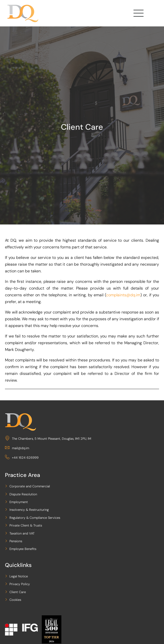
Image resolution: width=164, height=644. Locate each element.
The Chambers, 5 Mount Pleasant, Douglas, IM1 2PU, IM (48, 439)
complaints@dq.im (123, 295)
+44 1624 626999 (22, 458)
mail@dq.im (17, 448)
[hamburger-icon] (138, 14)
